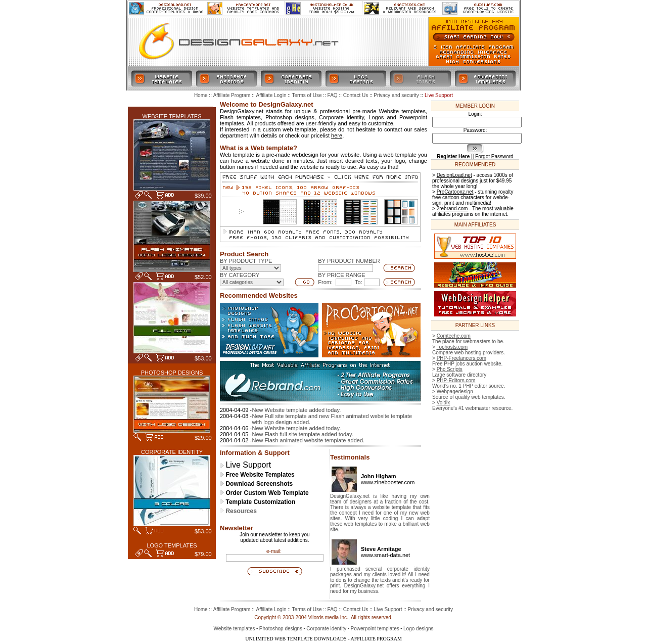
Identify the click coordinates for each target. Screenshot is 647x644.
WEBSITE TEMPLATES (172, 116)
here (337, 135)
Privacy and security (430, 609)
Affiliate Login (271, 609)
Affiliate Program (232, 609)
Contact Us (356, 609)
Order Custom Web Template (267, 493)
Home (201, 609)
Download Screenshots (259, 484)
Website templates (234, 629)
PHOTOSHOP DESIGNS (172, 373)
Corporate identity (326, 629)
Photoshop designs (281, 629)
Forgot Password (494, 156)
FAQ (333, 609)
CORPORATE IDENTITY (172, 452)
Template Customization (260, 502)
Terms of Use (307, 609)
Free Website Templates (260, 475)
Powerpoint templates (375, 629)
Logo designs (419, 629)
